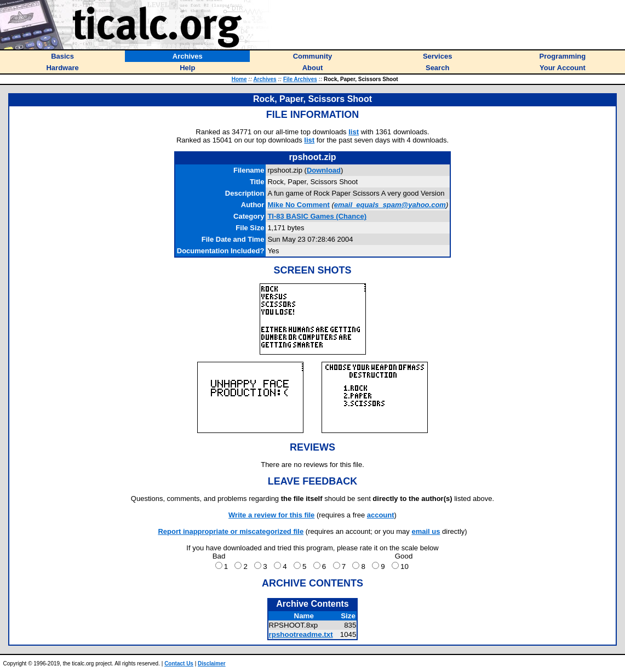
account (381, 515)
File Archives (300, 79)
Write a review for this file (271, 515)
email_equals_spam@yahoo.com (390, 205)
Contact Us (179, 664)
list (354, 132)
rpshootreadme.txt (301, 634)
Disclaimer (212, 664)
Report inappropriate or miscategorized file (231, 531)
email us (426, 531)
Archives (265, 79)
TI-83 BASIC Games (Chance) (317, 216)
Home (239, 79)
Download (324, 170)
